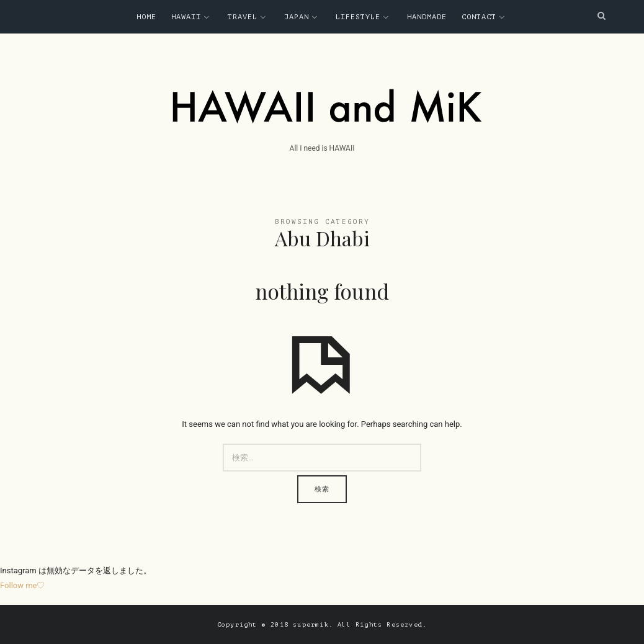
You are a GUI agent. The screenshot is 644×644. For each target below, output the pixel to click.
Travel (243, 17)
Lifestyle (358, 17)
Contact (479, 17)
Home (146, 17)
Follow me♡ (23, 585)
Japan (297, 17)
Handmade (427, 17)
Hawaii (186, 17)
